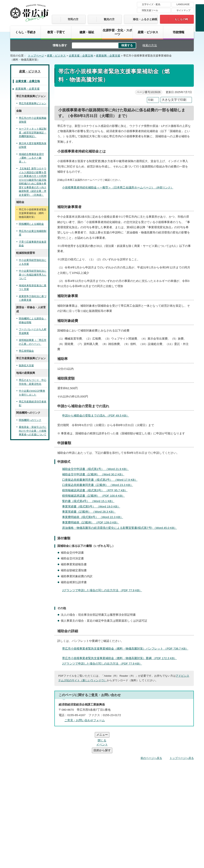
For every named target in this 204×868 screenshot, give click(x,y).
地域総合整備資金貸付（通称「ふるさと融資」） (31, 158)
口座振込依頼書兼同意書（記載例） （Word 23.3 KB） (99, 485)
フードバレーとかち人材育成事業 (33, 331)
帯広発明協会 (26, 351)
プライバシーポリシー (138, 811)
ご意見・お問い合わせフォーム (85, 720)
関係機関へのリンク (30, 420)
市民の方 (73, 19)
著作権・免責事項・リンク (97, 811)
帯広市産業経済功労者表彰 (33, 404)
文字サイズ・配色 (151, 4)
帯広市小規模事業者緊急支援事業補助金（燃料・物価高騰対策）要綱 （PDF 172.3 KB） (121, 658)
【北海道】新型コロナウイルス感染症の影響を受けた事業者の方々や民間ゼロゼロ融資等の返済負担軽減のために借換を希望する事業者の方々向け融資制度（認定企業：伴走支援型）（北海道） (33, 182)
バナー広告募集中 (102, 761)
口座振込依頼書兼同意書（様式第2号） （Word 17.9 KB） (101, 480)
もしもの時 (181, 19)
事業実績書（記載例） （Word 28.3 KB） (91, 512)
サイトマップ (183, 10)
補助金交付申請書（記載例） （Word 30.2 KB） (95, 474)
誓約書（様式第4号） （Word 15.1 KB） (90, 501)
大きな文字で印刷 (174, 100)
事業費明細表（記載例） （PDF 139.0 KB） (92, 522)
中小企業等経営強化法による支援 (33, 262)
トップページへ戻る (182, 735)
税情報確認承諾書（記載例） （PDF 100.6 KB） (95, 496)
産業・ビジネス (148, 32)
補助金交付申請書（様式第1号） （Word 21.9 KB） (97, 469)
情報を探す (60, 45)
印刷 (151, 100)
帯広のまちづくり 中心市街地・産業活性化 (33, 382)
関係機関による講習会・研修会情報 (33, 320)
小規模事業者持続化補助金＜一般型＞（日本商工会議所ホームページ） (119, 187)
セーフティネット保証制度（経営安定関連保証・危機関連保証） (33, 132)
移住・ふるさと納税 (145, 19)
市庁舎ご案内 (46, 839)
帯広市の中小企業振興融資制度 (33, 120)
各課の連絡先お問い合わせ (165, 835)
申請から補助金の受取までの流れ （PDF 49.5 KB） (97, 415)
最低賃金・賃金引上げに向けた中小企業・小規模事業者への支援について (33, 431)
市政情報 (179, 32)
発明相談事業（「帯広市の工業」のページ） (33, 342)
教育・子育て (56, 32)
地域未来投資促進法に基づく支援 (33, 287)
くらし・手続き (25, 32)
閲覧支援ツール (150, 10)
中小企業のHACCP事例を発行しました (32, 393)
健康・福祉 (87, 32)
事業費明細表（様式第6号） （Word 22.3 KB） (94, 517)
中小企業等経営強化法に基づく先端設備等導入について (33, 275)
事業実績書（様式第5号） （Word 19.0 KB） (93, 506)
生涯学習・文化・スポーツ (117, 32)
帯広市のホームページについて (51, 811)
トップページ (36, 56)
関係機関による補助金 (31, 224)
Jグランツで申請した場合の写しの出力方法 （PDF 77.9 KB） (104, 590)
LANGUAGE (183, 4)
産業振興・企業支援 (108, 56)
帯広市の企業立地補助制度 (33, 233)
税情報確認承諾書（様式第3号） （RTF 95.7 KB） (96, 490)
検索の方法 (150, 45)
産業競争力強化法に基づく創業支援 (33, 298)
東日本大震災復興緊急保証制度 (33, 145)
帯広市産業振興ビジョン (33, 103)
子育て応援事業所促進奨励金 (33, 244)
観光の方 (109, 19)
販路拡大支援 (26, 365)
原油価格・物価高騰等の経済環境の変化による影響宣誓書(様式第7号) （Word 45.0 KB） (121, 528)
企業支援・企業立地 (81, 56)
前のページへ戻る (151, 735)
